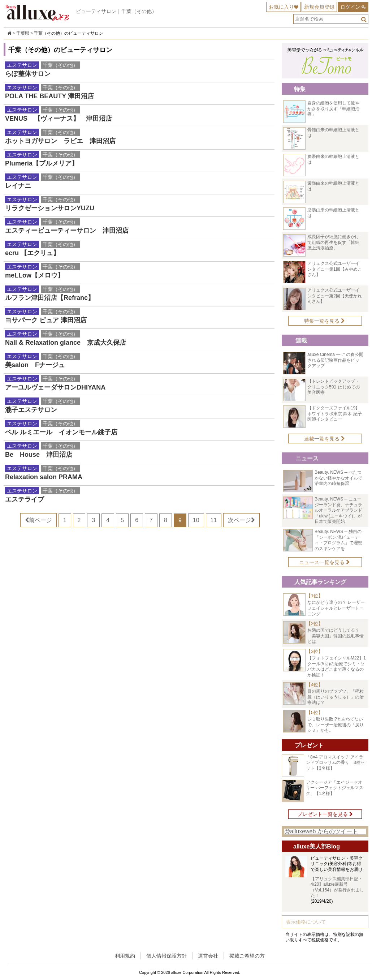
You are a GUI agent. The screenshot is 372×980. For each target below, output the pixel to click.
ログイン (350, 7)
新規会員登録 (319, 7)
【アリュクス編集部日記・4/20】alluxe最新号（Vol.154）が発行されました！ (337, 887)
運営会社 (208, 956)
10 (196, 520)
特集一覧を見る (325, 321)
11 (214, 520)
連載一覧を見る (325, 439)
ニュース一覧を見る (325, 562)
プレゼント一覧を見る (325, 814)
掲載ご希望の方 (247, 956)
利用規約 (125, 956)
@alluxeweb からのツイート (321, 831)
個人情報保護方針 (166, 956)
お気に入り (281, 7)
